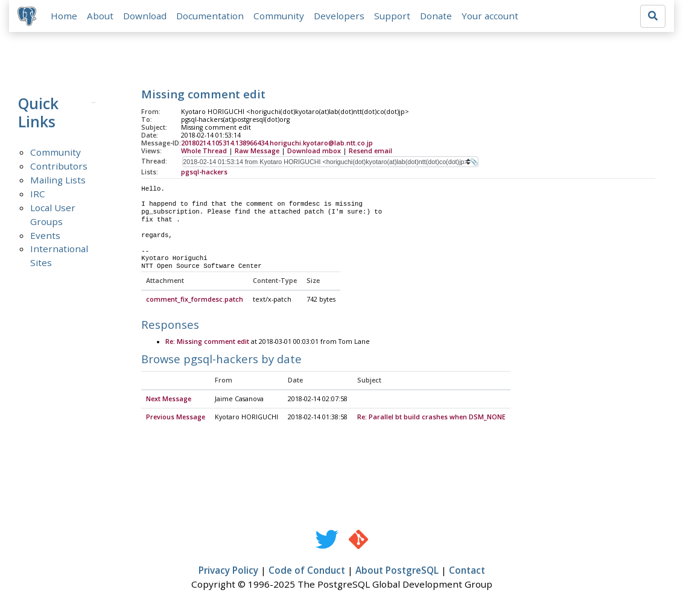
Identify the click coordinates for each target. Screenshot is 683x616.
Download (146, 16)
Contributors (59, 167)
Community (280, 16)
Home (65, 16)
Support (393, 16)
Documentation (211, 16)
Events (45, 236)
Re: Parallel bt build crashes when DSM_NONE (431, 418)
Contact (467, 571)
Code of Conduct (307, 571)
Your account (491, 16)
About (101, 16)
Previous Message (176, 418)
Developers (340, 16)
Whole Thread (204, 151)
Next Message (169, 400)
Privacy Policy (228, 571)
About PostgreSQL (397, 571)
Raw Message (257, 151)
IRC (38, 194)
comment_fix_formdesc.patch (195, 301)
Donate (437, 16)
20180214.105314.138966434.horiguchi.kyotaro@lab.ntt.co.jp (277, 144)
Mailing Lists (58, 180)
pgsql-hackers (204, 173)
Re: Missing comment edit (207, 343)
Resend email (370, 151)
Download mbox (314, 151)
